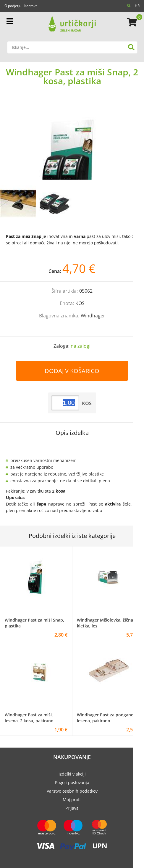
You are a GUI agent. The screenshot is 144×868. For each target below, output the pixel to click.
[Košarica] (131, 22)
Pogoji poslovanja (72, 782)
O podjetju (13, 6)
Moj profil (72, 800)
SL (129, 6)
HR (137, 6)
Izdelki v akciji (72, 774)
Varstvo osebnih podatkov (72, 791)
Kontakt (30, 6)
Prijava (72, 808)
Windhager (93, 316)
